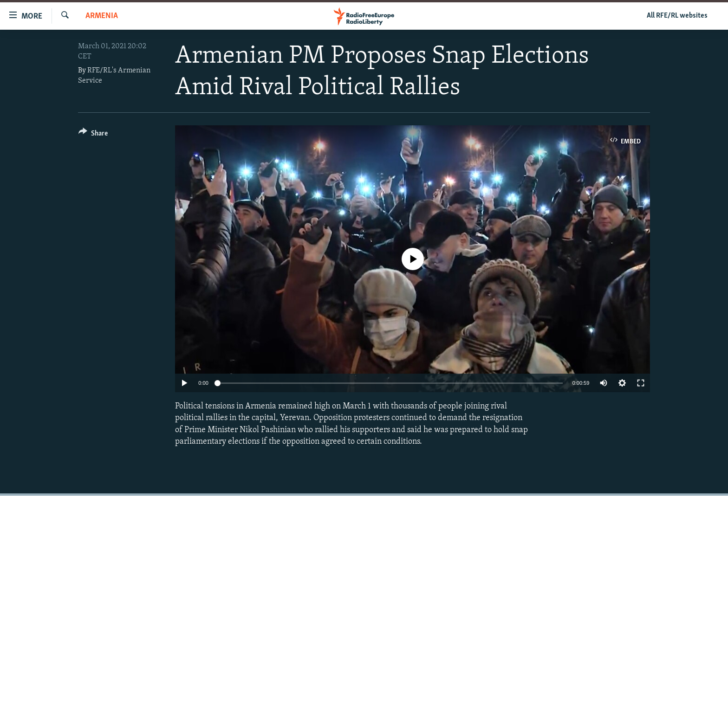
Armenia (102, 16)
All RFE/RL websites (677, 16)
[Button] (93, 135)
